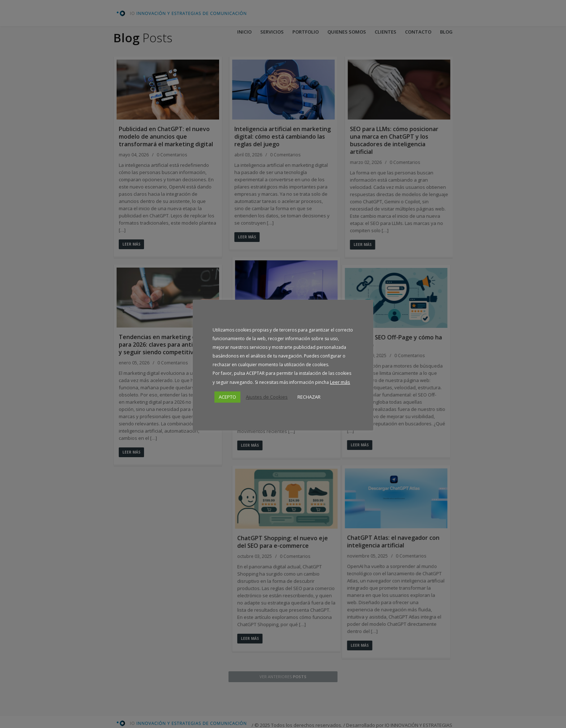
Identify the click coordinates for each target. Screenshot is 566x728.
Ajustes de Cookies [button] (267, 397)
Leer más (340, 382)
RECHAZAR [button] (309, 397)
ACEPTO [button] (227, 397)
